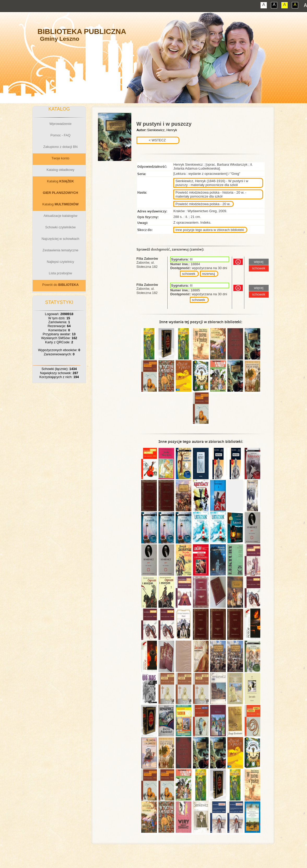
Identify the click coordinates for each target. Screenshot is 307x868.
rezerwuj (208, 274)
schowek (189, 274)
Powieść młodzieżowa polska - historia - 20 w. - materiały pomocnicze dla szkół (211, 194)
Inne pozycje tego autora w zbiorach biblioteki (210, 230)
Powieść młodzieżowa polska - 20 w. (203, 204)
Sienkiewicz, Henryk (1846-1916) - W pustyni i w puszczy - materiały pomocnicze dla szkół (212, 183)
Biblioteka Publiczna (82, 31)
